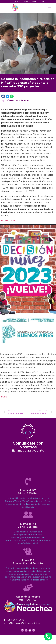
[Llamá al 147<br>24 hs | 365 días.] (28, 562)
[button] (49, 8)
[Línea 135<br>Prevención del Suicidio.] (28, 632)
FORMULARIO (9, 221)
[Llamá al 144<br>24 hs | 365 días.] (28, 595)
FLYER (5, 397)
